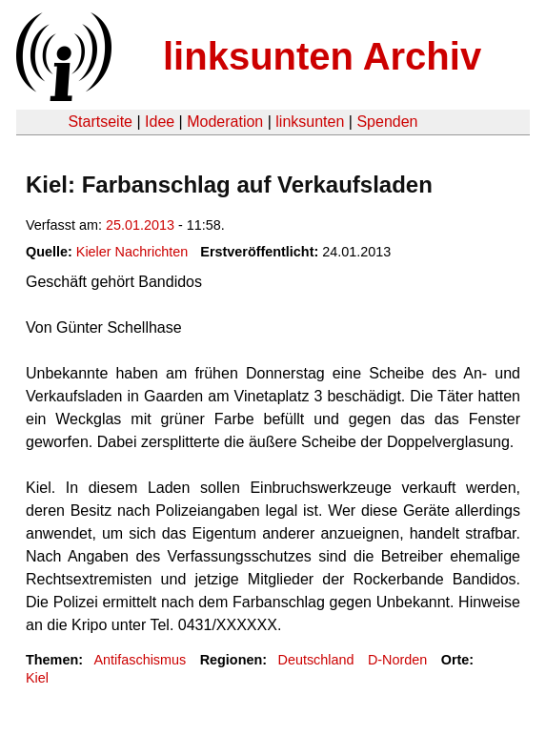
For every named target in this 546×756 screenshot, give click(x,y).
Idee (160, 122)
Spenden (387, 122)
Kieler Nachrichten (132, 252)
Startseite (100, 122)
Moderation (225, 122)
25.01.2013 (140, 225)
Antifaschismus (140, 660)
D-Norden (397, 660)
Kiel (37, 678)
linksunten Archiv (322, 56)
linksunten (310, 122)
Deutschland (316, 660)
